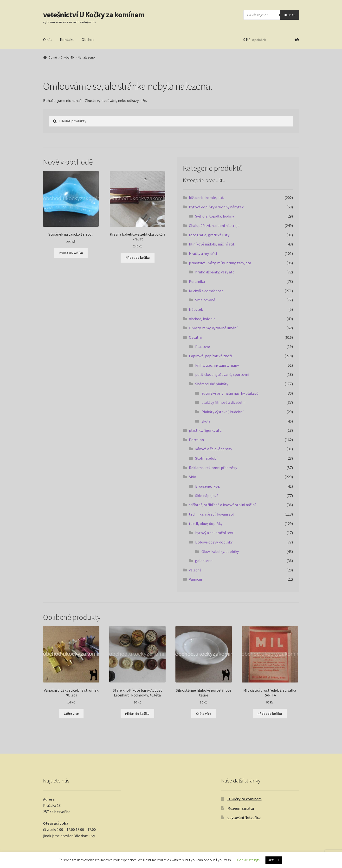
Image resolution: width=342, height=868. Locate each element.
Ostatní (195, 337)
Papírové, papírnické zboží (210, 356)
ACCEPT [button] (274, 860)
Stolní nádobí (206, 458)
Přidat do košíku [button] (71, 253)
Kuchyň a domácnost (206, 291)
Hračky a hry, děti (203, 253)
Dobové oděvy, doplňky (214, 542)
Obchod (88, 40)
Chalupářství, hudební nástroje (214, 225)
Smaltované (205, 300)
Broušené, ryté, (208, 486)
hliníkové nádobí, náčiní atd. (212, 244)
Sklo (193, 477)
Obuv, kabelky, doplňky (220, 551)
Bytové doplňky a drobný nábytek (216, 207)
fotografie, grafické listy (209, 235)
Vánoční (195, 579)
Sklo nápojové (207, 496)
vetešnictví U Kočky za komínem (94, 15)
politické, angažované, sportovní (222, 374)
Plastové (203, 346)
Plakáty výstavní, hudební (222, 412)
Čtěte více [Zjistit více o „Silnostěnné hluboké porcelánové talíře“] (204, 714)
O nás (48, 40)
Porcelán (196, 440)
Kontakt (67, 40)
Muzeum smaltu (241, 808)
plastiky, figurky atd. (206, 430)
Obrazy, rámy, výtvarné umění (213, 328)
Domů (53, 57)
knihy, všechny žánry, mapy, (217, 365)
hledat (290, 15)
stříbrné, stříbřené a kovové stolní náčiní (222, 505)
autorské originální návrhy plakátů (230, 393)
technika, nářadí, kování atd (212, 514)
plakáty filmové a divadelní (223, 402)
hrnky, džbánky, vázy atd (215, 272)
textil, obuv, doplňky (206, 523)
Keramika (197, 281)
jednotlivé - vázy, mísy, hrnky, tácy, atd (220, 263)
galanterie (204, 561)
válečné (195, 570)
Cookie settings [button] (248, 860)
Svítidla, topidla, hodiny (215, 216)
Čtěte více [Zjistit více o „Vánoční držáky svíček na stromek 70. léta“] (71, 714)
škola (206, 421)
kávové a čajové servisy (214, 449)
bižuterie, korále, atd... (207, 198)
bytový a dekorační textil (215, 533)
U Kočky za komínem (245, 799)
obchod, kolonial (203, 319)
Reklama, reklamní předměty (213, 468)
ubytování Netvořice (244, 817)
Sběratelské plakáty (212, 384)
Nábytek (196, 309)
